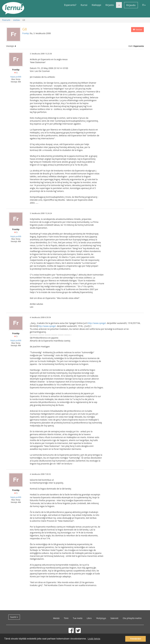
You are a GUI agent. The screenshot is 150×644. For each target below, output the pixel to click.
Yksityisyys (101, 618)
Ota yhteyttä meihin (132, 618)
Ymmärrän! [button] (135, 639)
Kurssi (84, 5)
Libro (89, 618)
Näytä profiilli (16, 77)
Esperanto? (70, 5)
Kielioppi (96, 5)
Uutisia (16, 20)
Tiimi (66, 618)
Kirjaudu (131, 5)
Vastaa (137, 29)
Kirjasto (110, 5)
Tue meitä (78, 618)
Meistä (56, 618)
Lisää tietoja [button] (94, 639)
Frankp (26, 33)
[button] (119, 5)
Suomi (14, 617)
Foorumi (6, 20)
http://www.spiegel (97, 323)
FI (144, 5)
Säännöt (114, 618)
